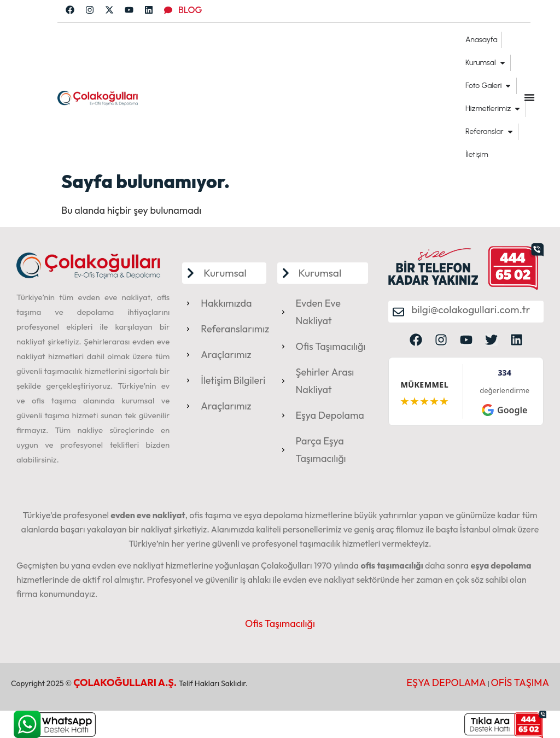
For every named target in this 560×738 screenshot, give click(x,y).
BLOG (190, 10)
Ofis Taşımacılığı (280, 623)
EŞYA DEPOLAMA (446, 683)
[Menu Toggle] (529, 97)
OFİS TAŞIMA (520, 683)
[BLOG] (168, 10)
